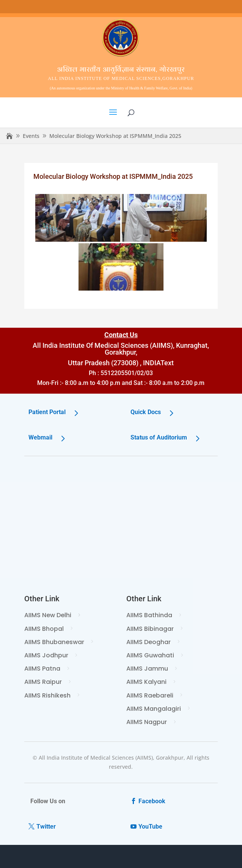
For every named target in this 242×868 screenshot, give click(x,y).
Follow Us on (48, 801)
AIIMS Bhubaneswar (54, 642)
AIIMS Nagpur (147, 722)
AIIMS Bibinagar (150, 629)
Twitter (46, 827)
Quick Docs (146, 412)
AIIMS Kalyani (146, 682)
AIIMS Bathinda (149, 615)
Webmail (40, 437)
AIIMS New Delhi (48, 615)
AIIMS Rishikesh (47, 695)
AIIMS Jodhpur (46, 655)
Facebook (152, 801)
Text (167, 363)
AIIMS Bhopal (44, 629)
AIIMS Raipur (43, 682)
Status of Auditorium (159, 437)
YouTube (150, 827)
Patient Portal (47, 412)
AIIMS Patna (42, 669)
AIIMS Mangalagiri (154, 709)
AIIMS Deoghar (148, 642)
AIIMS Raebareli (150, 695)
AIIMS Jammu (147, 669)
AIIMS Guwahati (150, 655)
